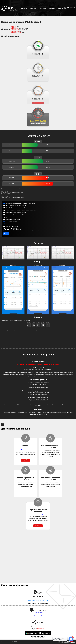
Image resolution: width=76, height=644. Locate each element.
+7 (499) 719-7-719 (38, 613)
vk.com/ (39, 626)
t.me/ (39, 629)
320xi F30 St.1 (13, 289)
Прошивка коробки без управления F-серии (16, 212)
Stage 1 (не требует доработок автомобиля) (16, 205)
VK (41, 616)
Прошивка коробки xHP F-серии (13, 217)
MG (16, 642)
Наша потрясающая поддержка (13, 222)
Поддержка (43, 8)
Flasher (19, 642)
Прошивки (33, 8)
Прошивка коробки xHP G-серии (13, 219)
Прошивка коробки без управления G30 (15, 215)
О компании (23, 8)
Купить (60, 8)
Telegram (66, 9)
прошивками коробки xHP (41, 388)
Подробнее (26, 460)
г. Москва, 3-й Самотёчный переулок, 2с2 (38, 599)
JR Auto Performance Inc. (69, 642)
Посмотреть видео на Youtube (26, 449)
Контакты (52, 8)
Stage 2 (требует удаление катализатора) (15, 208)
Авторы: (60, 642)
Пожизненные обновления (12, 224)
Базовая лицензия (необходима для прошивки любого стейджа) (20, 203)
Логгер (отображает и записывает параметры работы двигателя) (21, 210)
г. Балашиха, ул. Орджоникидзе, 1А (38, 601)
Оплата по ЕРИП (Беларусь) (12, 226)
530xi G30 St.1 (38, 289)
